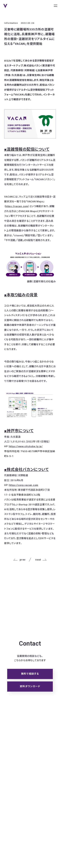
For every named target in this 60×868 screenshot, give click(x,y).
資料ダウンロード (30, 686)
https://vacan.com (17, 206)
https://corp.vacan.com (24, 485)
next (41, 560)
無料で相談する (30, 674)
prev (19, 560)
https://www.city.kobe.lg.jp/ (26, 446)
